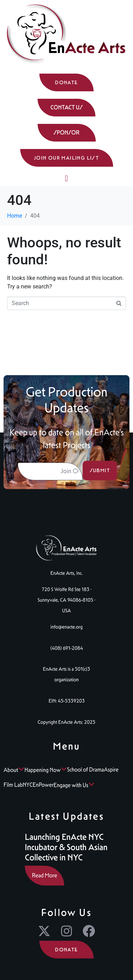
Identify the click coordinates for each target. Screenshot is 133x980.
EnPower (43, 785)
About (14, 770)
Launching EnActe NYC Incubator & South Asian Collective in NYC (66, 847)
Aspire (111, 770)
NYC (28, 785)
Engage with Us (74, 785)
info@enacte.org (66, 627)
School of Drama (85, 770)
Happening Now (46, 770)
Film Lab (13, 785)
